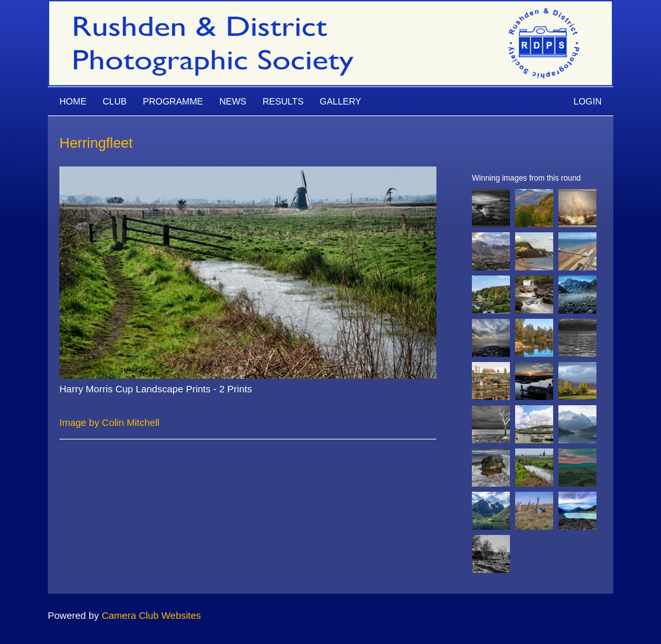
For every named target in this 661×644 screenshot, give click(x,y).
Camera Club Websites (151, 615)
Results (283, 101)
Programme (173, 101)
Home (73, 101)
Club (115, 101)
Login (587, 101)
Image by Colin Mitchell (109, 422)
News (233, 101)
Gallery (340, 101)
